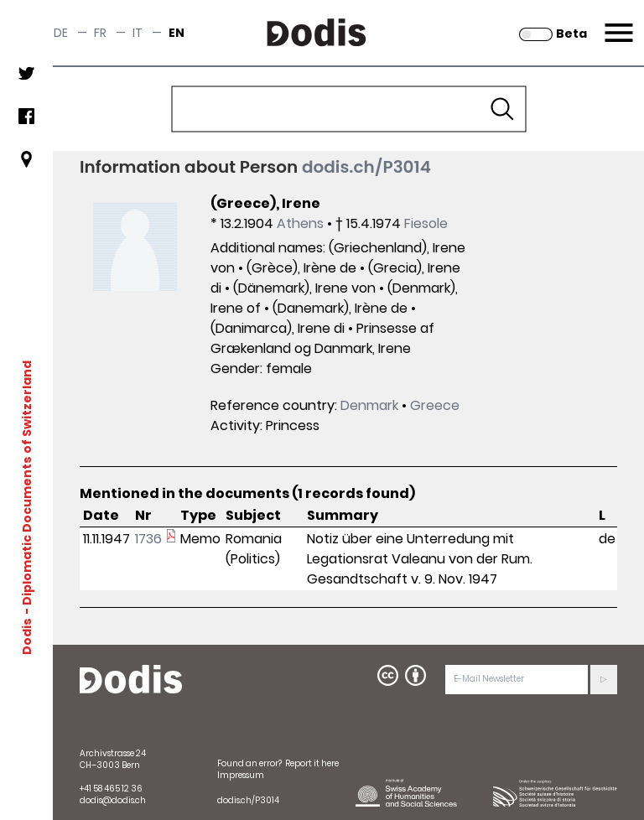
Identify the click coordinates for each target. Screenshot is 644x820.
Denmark (369, 405)
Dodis (27, 636)
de (61, 33)
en (177, 33)
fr (100, 33)
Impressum (241, 775)
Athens (300, 223)
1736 (148, 539)
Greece (435, 405)
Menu (617, 23)
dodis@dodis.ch (113, 800)
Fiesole (426, 223)
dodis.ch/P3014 (366, 167)
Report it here (312, 763)
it (138, 33)
